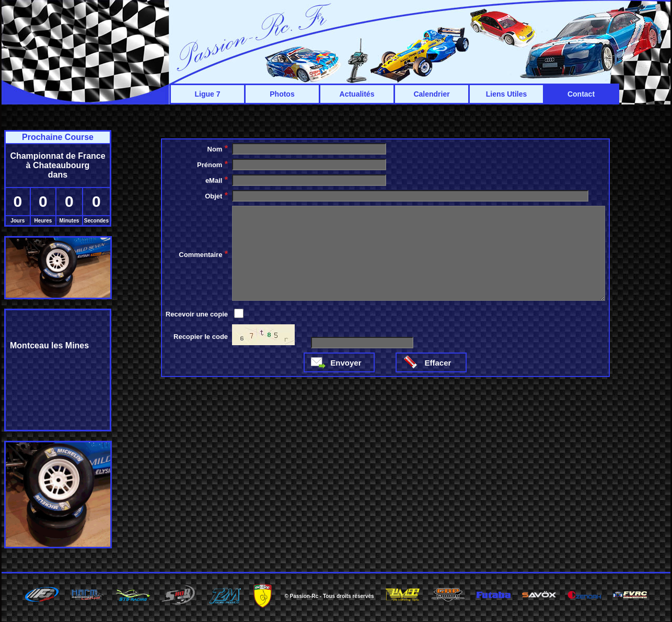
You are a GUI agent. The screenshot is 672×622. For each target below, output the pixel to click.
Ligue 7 (207, 94)
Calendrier (431, 94)
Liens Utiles (507, 94)
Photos (282, 94)
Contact (581, 94)
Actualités (357, 94)
